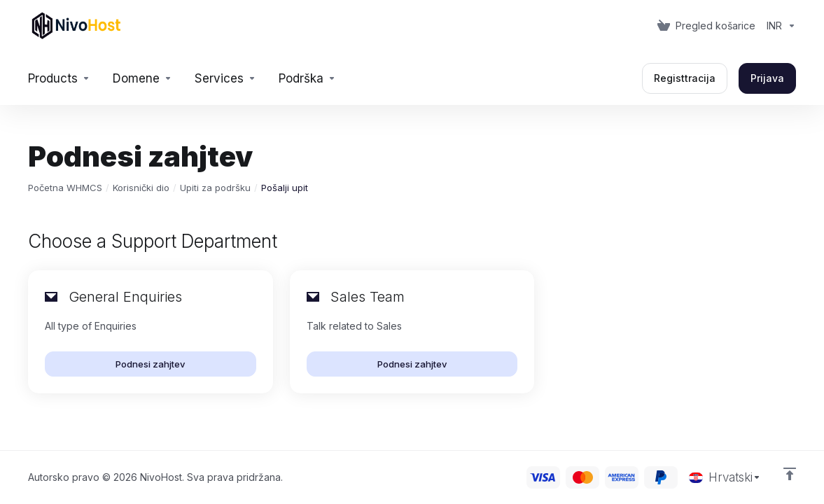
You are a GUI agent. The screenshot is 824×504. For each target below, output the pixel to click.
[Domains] (142, 78)
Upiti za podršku (215, 188)
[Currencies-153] (778, 26)
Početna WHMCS (65, 188)
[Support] (307, 78)
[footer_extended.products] (59, 78)
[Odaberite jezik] (725, 477)
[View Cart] (706, 26)
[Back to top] (790, 474)
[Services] (225, 78)
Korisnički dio (141, 188)
